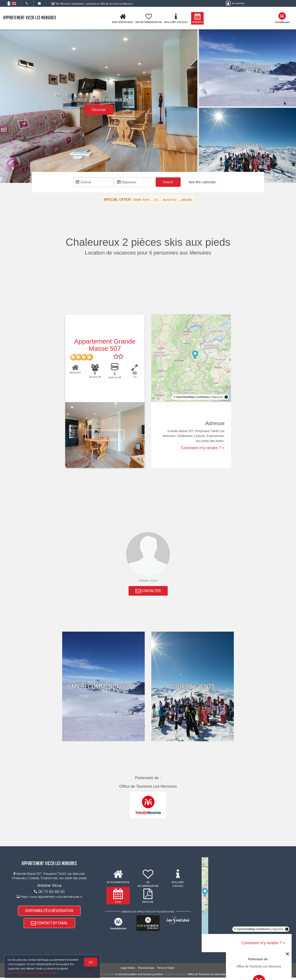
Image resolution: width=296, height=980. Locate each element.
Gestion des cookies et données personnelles (33, 973)
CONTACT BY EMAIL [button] (49, 927)
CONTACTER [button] (148, 593)
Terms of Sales (166, 970)
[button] (202, 183)
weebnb (88, 977)
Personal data (146, 970)
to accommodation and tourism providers (140, 977)
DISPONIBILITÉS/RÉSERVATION (49, 914)
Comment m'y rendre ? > (203, 449)
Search (168, 183)
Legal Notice (128, 970)
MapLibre (217, 398)
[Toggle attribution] (226, 398)
